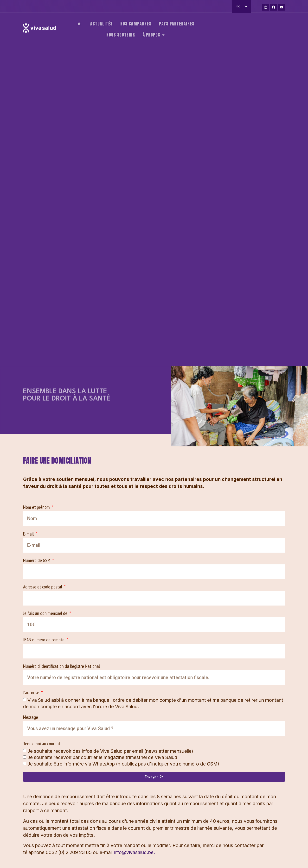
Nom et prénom (37, 507)
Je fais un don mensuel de (46, 614)
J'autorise (32, 693)
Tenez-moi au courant (42, 744)
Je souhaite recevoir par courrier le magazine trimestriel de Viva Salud (102, 757)
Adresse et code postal (43, 587)
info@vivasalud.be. (134, 852)
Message (31, 718)
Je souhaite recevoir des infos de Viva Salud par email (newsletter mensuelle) (110, 751)
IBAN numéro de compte (44, 640)
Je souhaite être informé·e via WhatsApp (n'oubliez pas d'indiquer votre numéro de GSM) (123, 764)
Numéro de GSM (37, 561)
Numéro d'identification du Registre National (61, 667)
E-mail (29, 534)
